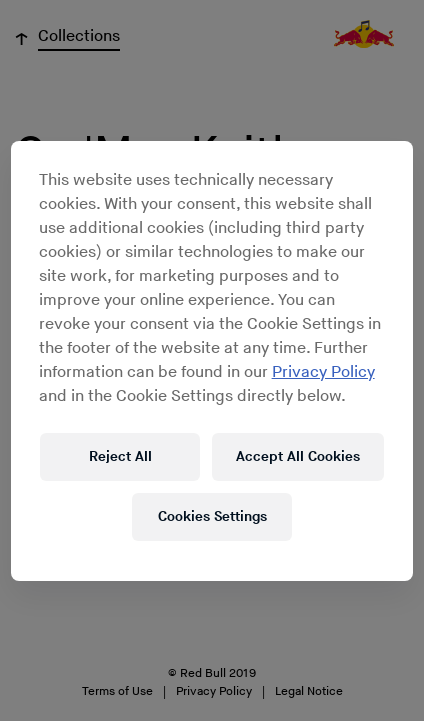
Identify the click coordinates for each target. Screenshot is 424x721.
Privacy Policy (323, 372)
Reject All (120, 456)
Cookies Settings (212, 516)
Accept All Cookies (298, 456)
